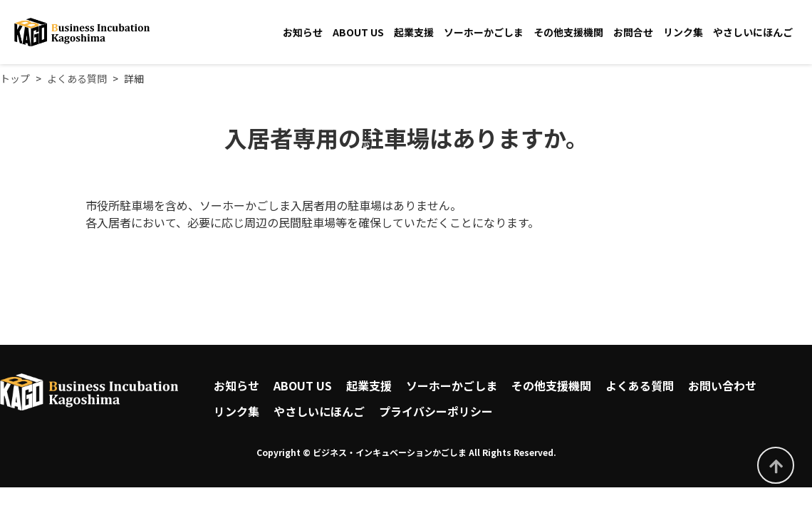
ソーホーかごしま (484, 32)
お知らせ (303, 32)
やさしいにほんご (753, 32)
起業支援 (414, 32)
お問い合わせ (722, 385)
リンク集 (683, 32)
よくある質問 (640, 385)
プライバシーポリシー (436, 411)
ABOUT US (358, 32)
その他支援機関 (568, 32)
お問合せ (633, 32)
